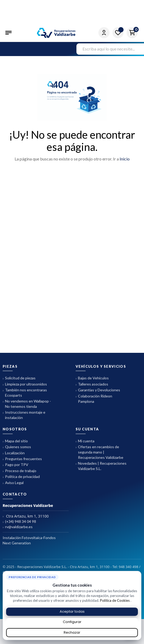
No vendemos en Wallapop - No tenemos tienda (27, 404)
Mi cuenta (85, 441)
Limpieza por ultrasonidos (25, 384)
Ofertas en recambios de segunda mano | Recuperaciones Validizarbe (99, 452)
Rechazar (72, 632)
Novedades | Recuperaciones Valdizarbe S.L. (101, 466)
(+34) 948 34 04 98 (19, 522)
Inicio (125, 159)
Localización (14, 453)
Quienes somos (17, 447)
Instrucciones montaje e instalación (24, 415)
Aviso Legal (13, 483)
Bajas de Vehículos (92, 378)
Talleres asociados (92, 384)
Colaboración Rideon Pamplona (94, 399)
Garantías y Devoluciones (98, 390)
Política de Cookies (115, 600)
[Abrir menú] (9, 33)
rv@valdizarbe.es (18, 527)
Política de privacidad (21, 477)
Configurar (72, 622)
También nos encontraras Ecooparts (25, 393)
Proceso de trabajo (19, 471)
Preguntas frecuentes (22, 459)
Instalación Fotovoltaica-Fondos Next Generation (29, 540)
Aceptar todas (72, 611)
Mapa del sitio (15, 441)
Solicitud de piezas (19, 378)
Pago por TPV (16, 465)
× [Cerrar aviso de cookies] (138, 573)
